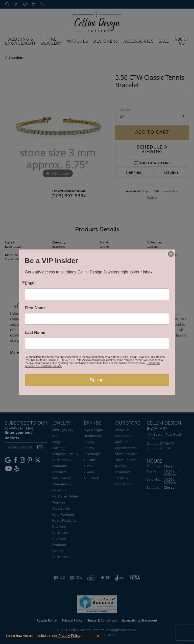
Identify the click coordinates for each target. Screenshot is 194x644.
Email (30, 283)
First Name (35, 308)
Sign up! (97, 380)
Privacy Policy (69, 636)
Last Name (35, 333)
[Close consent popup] (98, 636)
